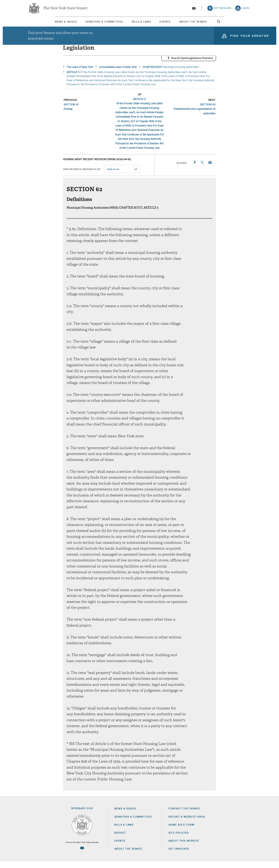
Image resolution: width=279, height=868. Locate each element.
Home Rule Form (182, 831)
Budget (120, 839)
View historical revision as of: (82, 176)
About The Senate (215, 23)
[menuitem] (38, 23)
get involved (223, 9)
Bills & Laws (138, 23)
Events (175, 23)
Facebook (194, 169)
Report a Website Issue (187, 823)
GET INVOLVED (179, 855)
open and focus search (246, 24)
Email (210, 169)
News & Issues (38, 23)
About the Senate (128, 855)
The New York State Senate (65, 9)
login (246, 9)
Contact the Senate (184, 815)
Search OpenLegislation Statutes (192, 65)
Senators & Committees (89, 23)
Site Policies (179, 839)
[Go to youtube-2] (194, 9)
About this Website (184, 847)
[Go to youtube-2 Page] (82, 854)
